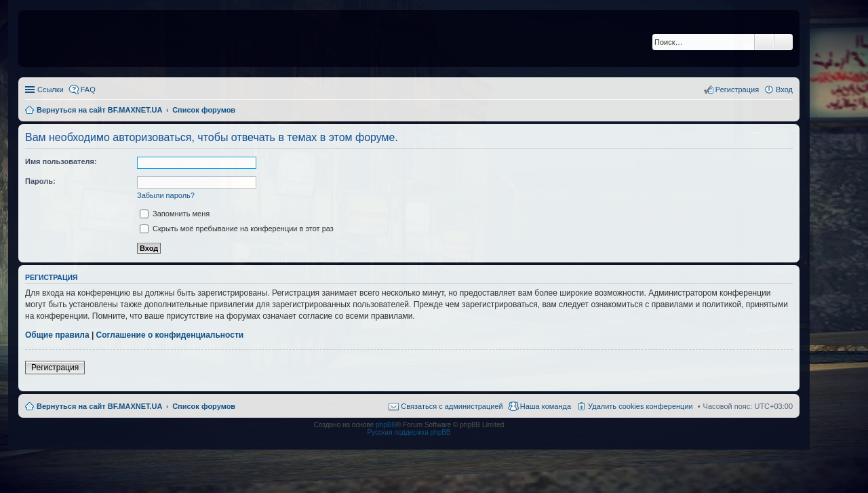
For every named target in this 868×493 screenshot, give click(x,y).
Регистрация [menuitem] (737, 90)
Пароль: (40, 181)
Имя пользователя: (61, 161)
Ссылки (51, 90)
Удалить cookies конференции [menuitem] (640, 406)
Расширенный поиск (784, 42)
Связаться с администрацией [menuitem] (452, 406)
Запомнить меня (175, 214)
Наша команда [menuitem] (546, 406)
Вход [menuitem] (784, 90)
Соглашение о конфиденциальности (170, 335)
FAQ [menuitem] (88, 90)
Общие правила (57, 335)
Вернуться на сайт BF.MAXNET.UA (99, 406)
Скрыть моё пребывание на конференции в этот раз (237, 229)
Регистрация (55, 368)
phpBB (386, 425)
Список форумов (204, 406)
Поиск (764, 42)
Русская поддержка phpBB (409, 432)
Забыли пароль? (166, 195)
